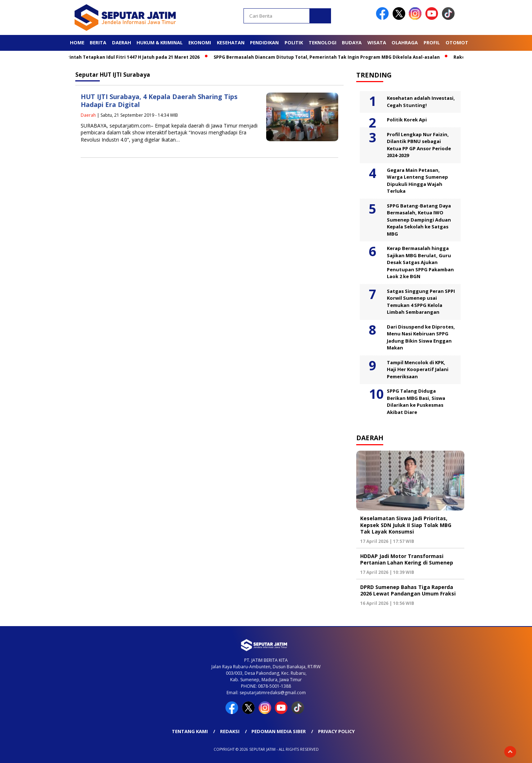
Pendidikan (264, 43)
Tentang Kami (190, 731)
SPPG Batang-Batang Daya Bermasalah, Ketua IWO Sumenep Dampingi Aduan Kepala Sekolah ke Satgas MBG (419, 220)
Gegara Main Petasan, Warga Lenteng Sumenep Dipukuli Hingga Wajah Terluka (417, 181)
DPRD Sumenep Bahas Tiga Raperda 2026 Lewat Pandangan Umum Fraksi (408, 590)
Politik (294, 43)
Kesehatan (231, 43)
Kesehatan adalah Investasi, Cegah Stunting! (421, 102)
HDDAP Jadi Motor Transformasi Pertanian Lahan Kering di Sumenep (407, 559)
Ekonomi (200, 43)
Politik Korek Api (407, 120)
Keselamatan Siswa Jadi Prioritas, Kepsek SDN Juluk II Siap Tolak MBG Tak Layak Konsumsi (406, 525)
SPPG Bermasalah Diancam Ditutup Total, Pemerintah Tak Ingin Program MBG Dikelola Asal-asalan (329, 57)
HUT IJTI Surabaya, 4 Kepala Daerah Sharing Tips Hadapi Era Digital (159, 101)
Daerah (122, 43)
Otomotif (459, 43)
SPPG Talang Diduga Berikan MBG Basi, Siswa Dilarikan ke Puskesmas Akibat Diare (416, 401)
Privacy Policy (336, 731)
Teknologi (323, 43)
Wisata (377, 43)
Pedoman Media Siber (279, 731)
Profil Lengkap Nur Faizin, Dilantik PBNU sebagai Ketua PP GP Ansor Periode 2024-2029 (419, 145)
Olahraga (405, 43)
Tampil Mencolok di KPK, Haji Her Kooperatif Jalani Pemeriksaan (418, 369)
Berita (98, 43)
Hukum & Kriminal (160, 43)
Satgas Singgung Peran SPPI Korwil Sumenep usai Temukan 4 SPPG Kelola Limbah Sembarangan (421, 302)
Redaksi (230, 731)
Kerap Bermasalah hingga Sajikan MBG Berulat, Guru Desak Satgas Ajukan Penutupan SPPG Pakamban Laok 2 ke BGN (420, 262)
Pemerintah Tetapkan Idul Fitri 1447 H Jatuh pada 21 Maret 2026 (129, 57)
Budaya (352, 43)
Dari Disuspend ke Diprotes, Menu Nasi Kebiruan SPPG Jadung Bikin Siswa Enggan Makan (421, 337)
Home (77, 43)
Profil (432, 43)
